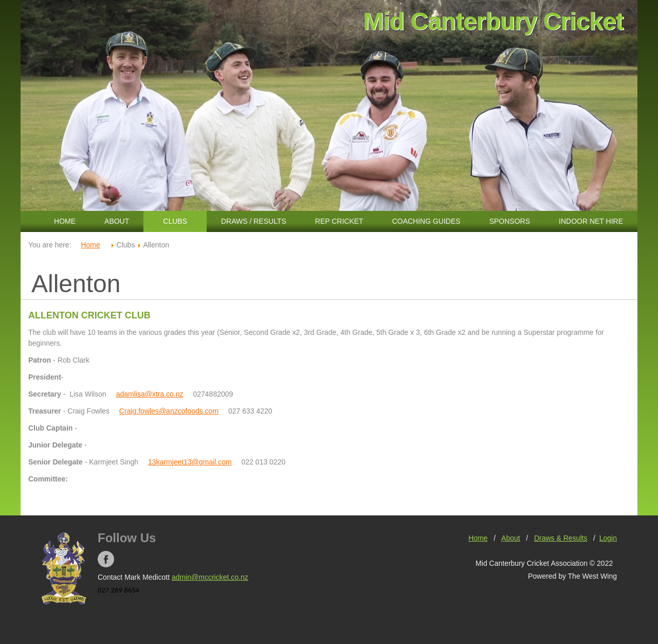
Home (65, 221)
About (117, 221)
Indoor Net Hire (591, 221)
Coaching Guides (426, 221)
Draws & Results (561, 538)
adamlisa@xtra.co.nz (150, 394)
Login (608, 538)
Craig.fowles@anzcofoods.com (169, 411)
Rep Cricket (339, 221)
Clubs (175, 221)
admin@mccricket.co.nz (210, 577)
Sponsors (510, 221)
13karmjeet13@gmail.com (190, 462)
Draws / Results (254, 221)
